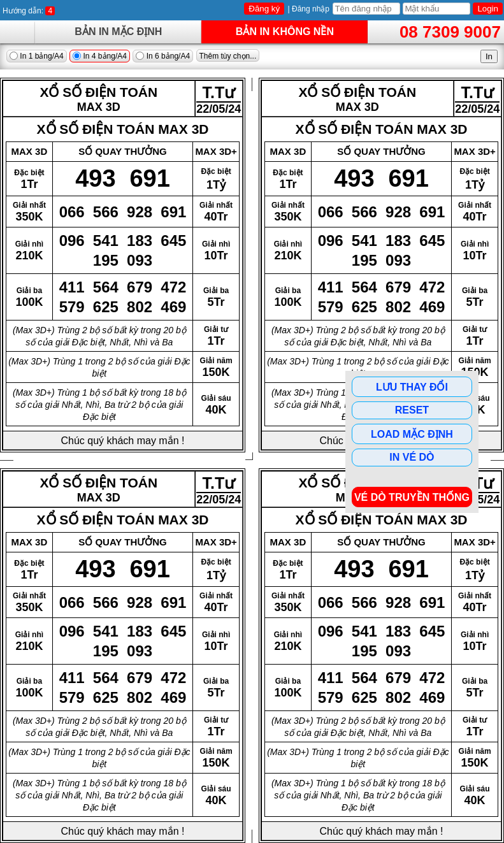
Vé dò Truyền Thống (412, 497)
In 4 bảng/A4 (100, 56)
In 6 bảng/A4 (163, 56)
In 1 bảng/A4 (37, 56)
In (489, 56)
